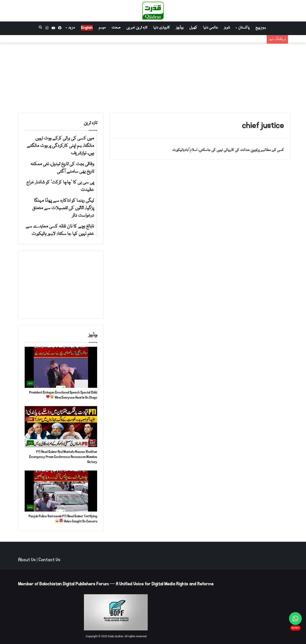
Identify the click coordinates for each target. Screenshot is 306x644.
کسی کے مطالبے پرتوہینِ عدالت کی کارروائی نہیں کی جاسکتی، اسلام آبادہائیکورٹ (228, 150)
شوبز (227, 28)
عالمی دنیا (211, 28)
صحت (116, 28)
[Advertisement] (153, 77)
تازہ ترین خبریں (137, 28)
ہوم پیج (261, 28)
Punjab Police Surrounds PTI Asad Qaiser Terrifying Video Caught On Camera (63, 519)
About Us (27, 560)
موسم (102, 28)
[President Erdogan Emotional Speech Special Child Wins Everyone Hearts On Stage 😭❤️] (61, 367)
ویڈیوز (180, 28)
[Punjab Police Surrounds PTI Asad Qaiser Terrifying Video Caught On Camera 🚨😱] (61, 491)
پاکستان (244, 28)
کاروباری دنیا (162, 28)
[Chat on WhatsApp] (295, 618)
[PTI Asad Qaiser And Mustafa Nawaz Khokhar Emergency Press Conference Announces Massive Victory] (61, 427)
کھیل (193, 28)
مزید (72, 28)
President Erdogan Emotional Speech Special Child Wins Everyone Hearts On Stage (63, 395)
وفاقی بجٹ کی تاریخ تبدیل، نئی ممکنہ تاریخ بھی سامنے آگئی (216, 42)
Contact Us (49, 560)
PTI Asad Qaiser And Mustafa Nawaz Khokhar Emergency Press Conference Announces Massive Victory (63, 457)
